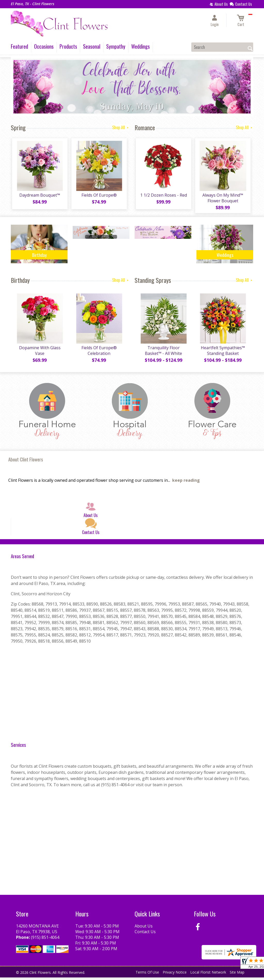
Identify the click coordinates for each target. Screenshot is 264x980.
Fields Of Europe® (99, 196)
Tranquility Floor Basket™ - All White (163, 353)
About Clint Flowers (26, 462)
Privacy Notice (175, 975)
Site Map (237, 975)
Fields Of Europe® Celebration (99, 353)
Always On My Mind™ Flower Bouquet (222, 199)
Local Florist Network (208, 975)
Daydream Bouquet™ (39, 196)
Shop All (121, 127)
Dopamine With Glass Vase (39, 353)
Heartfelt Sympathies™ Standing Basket (222, 353)
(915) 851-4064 (45, 940)
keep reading (186, 483)
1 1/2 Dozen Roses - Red (163, 196)
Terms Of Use (147, 975)
